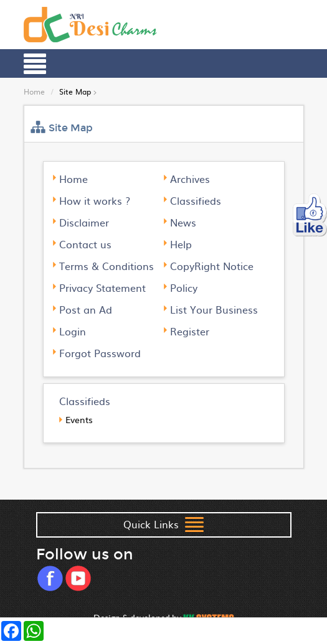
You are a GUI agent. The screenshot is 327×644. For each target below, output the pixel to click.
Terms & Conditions (107, 266)
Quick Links (163, 525)
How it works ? (95, 200)
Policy (184, 287)
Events (79, 419)
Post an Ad (86, 309)
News (183, 222)
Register (190, 331)
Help (181, 244)
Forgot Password (100, 353)
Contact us (85, 244)
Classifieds (196, 200)
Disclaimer (84, 222)
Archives (190, 179)
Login (73, 331)
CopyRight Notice (212, 266)
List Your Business (214, 309)
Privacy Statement (102, 287)
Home (34, 91)
